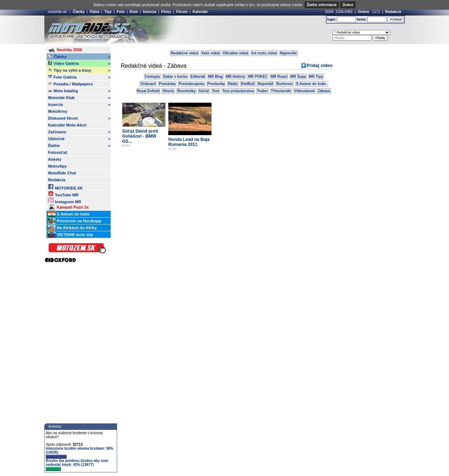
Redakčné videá (185, 53)
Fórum (182, 12)
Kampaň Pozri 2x (68, 208)
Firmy (166, 12)
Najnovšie (288, 53)
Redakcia (393, 12)
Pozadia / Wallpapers (70, 84)
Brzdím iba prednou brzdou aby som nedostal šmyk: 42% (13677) (77, 465)
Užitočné (79, 139)
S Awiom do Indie (69, 214)
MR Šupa (298, 77)
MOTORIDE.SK (65, 187)
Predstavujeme (192, 84)
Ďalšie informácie (322, 5)
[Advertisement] (235, 30)
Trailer (262, 91)
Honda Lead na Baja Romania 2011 (189, 142)
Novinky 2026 (65, 50)
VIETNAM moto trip (70, 235)
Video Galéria (79, 63)
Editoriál (198, 77)
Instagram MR (65, 201)
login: (332, 19)
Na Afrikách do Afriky (72, 228)
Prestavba (216, 84)
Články (79, 12)
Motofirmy (57, 111)
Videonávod (304, 91)
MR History (235, 77)
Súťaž (204, 91)
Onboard (148, 84)
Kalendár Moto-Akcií (67, 125)
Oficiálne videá (235, 53)
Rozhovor (285, 84)
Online (363, 12)
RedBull (248, 84)
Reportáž (265, 84)
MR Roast (279, 77)
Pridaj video (319, 65)
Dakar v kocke (175, 77)
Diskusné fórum (79, 118)
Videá (95, 12)
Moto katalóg (79, 91)
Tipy (108, 12)
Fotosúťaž (58, 152)
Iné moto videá (264, 53)
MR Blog (216, 77)
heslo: (362, 19)
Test (216, 91)
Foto (121, 12)
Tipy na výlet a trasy (79, 70)
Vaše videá (211, 53)
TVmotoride (281, 91)
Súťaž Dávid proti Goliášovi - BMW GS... (140, 136)
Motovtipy (57, 166)
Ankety (55, 159)
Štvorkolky (186, 91)
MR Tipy (316, 77)
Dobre (348, 5)
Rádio (233, 84)
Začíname (79, 132)
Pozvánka (167, 84)
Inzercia (149, 12)
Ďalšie (79, 146)
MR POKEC (258, 77)
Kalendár (200, 12)
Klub (134, 12)
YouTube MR (63, 194)
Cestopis (152, 77)
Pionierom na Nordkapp (75, 221)
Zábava (324, 91)
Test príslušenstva (238, 91)
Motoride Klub (79, 98)
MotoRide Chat (62, 173)
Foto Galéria (79, 77)
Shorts (168, 91)
